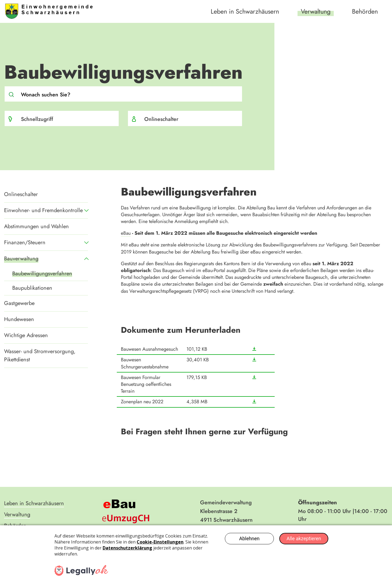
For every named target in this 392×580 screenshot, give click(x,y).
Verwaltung (314, 11)
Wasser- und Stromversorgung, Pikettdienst (40, 355)
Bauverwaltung (21, 259)
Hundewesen (19, 319)
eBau (126, 233)
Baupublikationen (32, 288)
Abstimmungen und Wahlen (36, 226)
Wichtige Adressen (26, 335)
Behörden (365, 11)
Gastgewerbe (19, 303)
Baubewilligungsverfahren (42, 274)
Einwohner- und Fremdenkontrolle (43, 210)
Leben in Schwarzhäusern (241, 11)
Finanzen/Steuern (25, 242)
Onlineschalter (161, 119)
